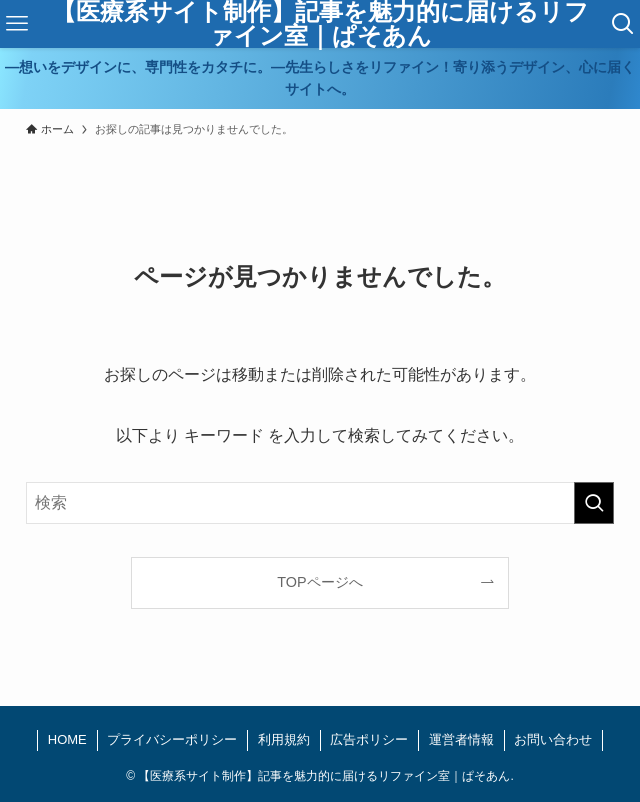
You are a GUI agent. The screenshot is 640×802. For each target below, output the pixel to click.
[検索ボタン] (623, 24)
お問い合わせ (553, 739)
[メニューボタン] (17, 24)
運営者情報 (461, 739)
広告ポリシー (369, 739)
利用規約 (284, 739)
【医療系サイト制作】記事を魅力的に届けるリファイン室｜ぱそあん (320, 24)
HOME (67, 739)
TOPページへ (319, 582)
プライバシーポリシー (172, 739)
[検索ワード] (320, 503)
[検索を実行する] (594, 503)
